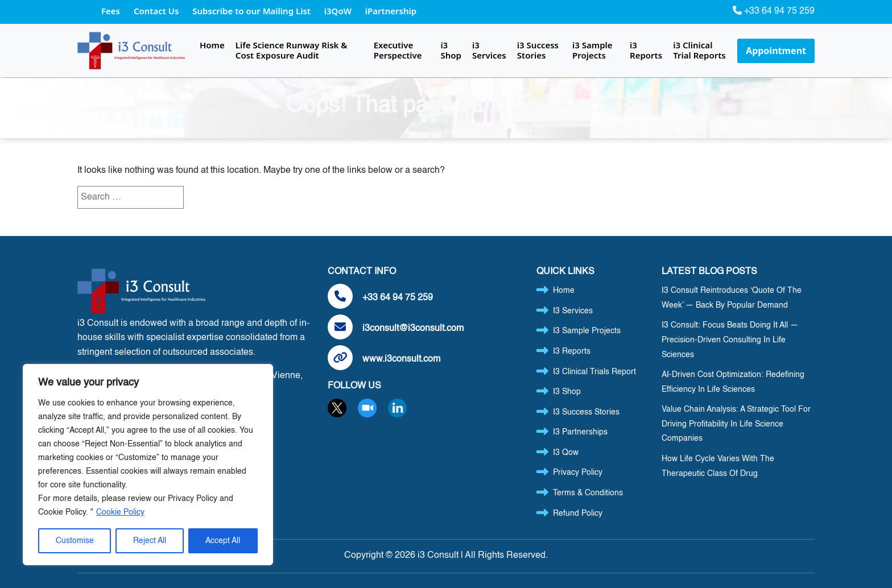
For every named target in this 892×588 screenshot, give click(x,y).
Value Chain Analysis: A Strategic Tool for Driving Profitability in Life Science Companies (736, 424)
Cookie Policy (120, 512)
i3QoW (339, 11)
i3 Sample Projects (592, 50)
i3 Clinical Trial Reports (699, 50)
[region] (148, 465)
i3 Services (489, 50)
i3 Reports (646, 50)
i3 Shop (451, 50)
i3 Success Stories (538, 50)
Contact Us (157, 11)
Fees (112, 11)
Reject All (150, 541)
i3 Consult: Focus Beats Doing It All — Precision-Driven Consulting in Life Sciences (730, 340)
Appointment (776, 51)
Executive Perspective (398, 50)
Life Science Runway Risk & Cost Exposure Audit (292, 50)
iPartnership (391, 11)
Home (212, 45)
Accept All (223, 541)
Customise (75, 541)
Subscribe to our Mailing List (253, 11)
